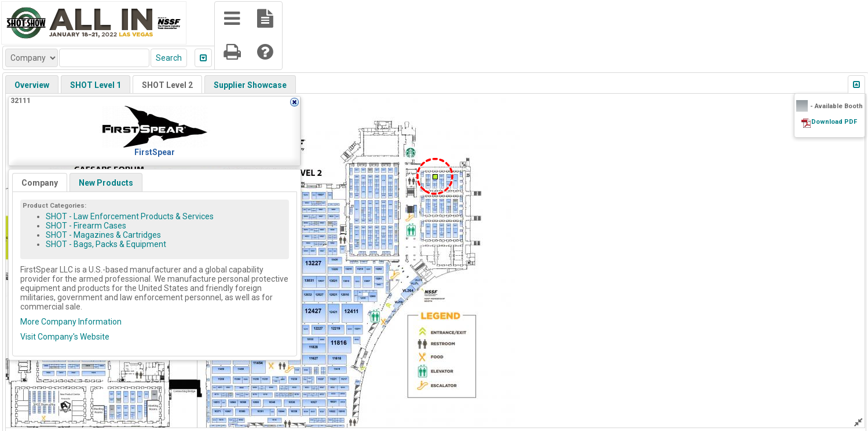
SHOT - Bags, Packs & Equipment (106, 244)
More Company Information (71, 322)
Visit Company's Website (65, 337)
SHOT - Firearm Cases (86, 226)
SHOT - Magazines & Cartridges (103, 235)
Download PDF (834, 122)
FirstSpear (155, 152)
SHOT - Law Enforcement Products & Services (130, 216)
